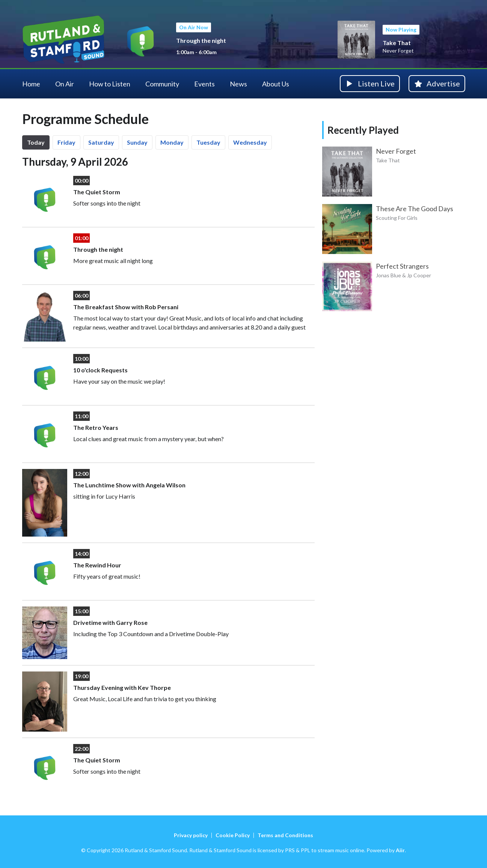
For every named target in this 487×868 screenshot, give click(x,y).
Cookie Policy (233, 835)
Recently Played (363, 130)
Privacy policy (191, 835)
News (238, 84)
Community (162, 84)
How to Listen (110, 84)
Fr (66, 142)
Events (204, 84)
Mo (172, 142)
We (250, 142)
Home (31, 84)
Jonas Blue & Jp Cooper (403, 275)
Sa (101, 142)
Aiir (400, 850)
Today (36, 142)
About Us (276, 84)
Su (137, 142)
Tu (208, 142)
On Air (65, 84)
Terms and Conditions (285, 835)
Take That (397, 43)
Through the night (201, 40)
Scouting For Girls (397, 218)
